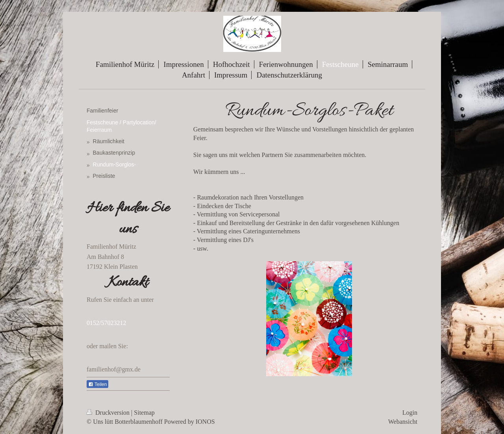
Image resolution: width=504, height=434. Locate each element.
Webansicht (403, 422)
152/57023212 (108, 323)
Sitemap (144, 413)
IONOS (205, 422)
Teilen (97, 384)
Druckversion (109, 413)
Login (410, 413)
